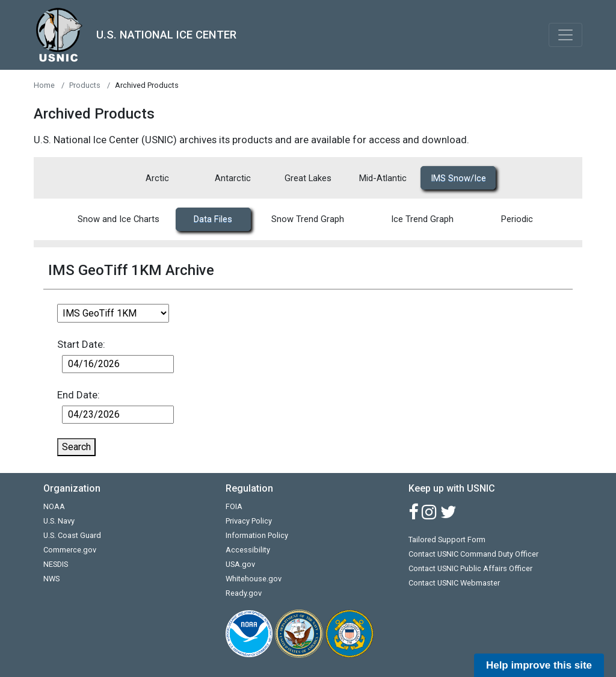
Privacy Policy (249, 521)
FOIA (234, 506)
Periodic (517, 219)
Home (44, 85)
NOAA (54, 506)
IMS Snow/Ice (458, 178)
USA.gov (240, 564)
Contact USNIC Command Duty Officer (473, 554)
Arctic (157, 178)
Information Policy (257, 535)
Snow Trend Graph (308, 219)
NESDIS (56, 564)
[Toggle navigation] (565, 35)
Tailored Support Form (447, 539)
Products (85, 85)
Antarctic (233, 178)
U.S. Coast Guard (72, 535)
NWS (51, 579)
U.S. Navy (59, 521)
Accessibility (248, 550)
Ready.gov (244, 593)
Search (76, 447)
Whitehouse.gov (254, 579)
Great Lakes (308, 178)
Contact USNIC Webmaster (454, 583)
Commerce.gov (70, 550)
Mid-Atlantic (383, 178)
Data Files (213, 219)
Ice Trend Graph (422, 219)
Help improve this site (539, 665)
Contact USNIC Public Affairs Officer (470, 568)
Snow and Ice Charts (119, 219)
